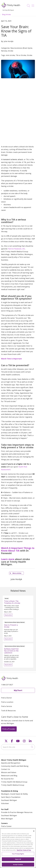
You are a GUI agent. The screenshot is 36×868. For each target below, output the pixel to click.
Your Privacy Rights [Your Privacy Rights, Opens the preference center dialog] (18, 855)
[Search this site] (18, 747)
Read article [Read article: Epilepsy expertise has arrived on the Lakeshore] (18, 655)
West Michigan (7, 819)
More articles (16, 573)
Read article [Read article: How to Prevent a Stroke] (18, 631)
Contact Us (6, 769)
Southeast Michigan (9, 800)
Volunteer (5, 803)
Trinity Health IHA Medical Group (14, 782)
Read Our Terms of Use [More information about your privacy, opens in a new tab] (24, 851)
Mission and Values (9, 772)
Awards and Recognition (11, 763)
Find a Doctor (6, 698)
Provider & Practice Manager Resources (17, 812)
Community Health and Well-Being (15, 766)
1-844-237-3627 (7, 685)
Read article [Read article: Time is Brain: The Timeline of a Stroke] (18, 607)
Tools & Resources (8, 711)
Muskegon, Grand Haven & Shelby (14, 794)
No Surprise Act (7, 779)
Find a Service (7, 706)
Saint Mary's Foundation (11, 797)
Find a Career (6, 826)
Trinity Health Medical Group (13, 785)
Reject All (18, 860)
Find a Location (7, 702)
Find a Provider (9, 729)
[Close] (34, 832)
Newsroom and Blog (9, 776)
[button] (33, 5)
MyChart (18, 690)
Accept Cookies (18, 865)
